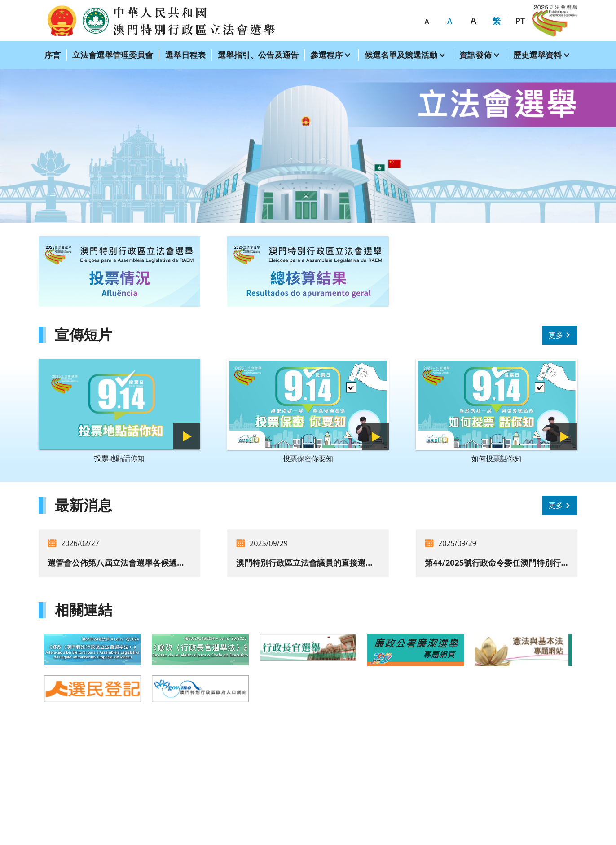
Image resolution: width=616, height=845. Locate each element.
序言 (53, 55)
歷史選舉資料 (537, 55)
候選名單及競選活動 (401, 55)
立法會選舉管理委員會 (113, 55)
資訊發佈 (475, 55)
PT (520, 21)
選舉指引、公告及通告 (258, 55)
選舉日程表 (185, 55)
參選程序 (326, 55)
